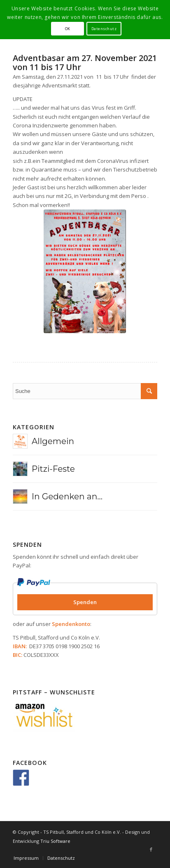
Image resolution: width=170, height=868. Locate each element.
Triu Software (55, 841)
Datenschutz (104, 29)
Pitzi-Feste (53, 469)
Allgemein (53, 441)
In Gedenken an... (67, 496)
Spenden (85, 602)
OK (68, 29)
